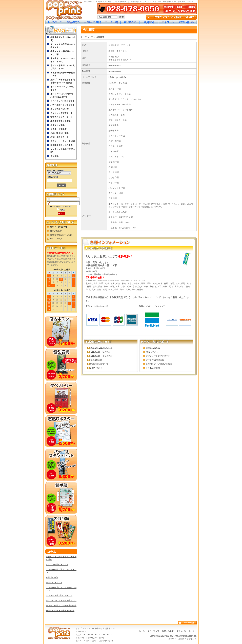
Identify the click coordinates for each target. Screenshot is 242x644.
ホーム (142, 631)
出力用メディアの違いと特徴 (159, 364)
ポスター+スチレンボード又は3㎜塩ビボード (62, 95)
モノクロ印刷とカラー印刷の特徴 (61, 606)
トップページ (55, 22)
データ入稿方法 (153, 348)
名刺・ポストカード (59, 137)
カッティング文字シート (62, 113)
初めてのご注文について (101, 348)
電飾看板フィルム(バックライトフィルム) (63, 60)
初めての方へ (74, 22)
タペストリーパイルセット (63, 101)
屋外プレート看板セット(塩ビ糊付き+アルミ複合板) (63, 81)
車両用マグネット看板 (61, 121)
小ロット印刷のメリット (57, 565)
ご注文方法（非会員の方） (102, 356)
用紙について (152, 352)
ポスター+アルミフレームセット (62, 88)
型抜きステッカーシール (62, 117)
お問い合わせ (187, 22)
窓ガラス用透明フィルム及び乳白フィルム (63, 67)
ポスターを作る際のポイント (59, 595)
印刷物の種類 (52, 577)
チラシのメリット (54, 582)
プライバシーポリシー (187, 631)
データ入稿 (111, 22)
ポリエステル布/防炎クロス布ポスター (63, 46)
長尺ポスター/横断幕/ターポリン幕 (62, 53)
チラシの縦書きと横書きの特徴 (60, 611)
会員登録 (149, 22)
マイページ (168, 22)
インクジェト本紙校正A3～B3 (63, 151)
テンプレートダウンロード (158, 356)
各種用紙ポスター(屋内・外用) (63, 39)
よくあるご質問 (92, 22)
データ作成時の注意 (155, 360)
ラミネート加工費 (58, 129)
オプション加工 (57, 125)
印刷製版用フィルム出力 (62, 145)
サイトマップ (56, 239)
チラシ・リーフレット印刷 (63, 141)
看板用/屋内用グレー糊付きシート (63, 74)
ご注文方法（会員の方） (101, 352)
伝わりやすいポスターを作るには (61, 600)
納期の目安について (99, 364)
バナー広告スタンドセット (63, 105)
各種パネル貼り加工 (59, 133)
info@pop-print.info (117, 77)
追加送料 (54, 156)
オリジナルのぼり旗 (59, 109)
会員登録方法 (96, 360)
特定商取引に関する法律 (61, 235)
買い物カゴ (130, 22)
